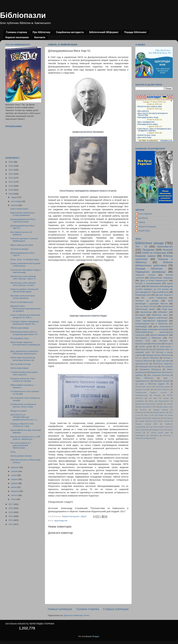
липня (14, 475)
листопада (16, 201)
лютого (15, 495)
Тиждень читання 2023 (146, 424)
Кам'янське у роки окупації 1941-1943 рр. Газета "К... (24, 277)
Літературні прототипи (148, 367)
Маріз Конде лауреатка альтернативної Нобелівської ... (25, 345)
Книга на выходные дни (22, 302)
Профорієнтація (141, 395)
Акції (151, 349)
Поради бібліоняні (135, 32)
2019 (11, 190)
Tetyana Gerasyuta (147, 227)
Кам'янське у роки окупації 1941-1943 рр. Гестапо (23, 284)
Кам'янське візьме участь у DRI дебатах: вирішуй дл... (25, 438)
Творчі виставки (163, 361)
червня (15, 479)
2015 (11, 512)
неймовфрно (140, 435)
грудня (14, 197)
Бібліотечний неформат (161, 278)
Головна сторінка (17, 32)
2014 (11, 516)
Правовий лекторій (162, 381)
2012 (11, 524)
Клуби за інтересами (154, 253)
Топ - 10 (141, 246)
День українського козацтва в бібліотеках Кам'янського (24, 352)
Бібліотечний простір (143, 387)
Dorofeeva (143, 218)
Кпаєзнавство (141, 412)
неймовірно (154, 435)
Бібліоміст (163, 312)
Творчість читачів (145, 275)
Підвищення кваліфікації (150, 272)
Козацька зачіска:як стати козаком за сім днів (23, 380)
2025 (11, 166)
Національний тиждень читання (151, 392)
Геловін (170, 404)
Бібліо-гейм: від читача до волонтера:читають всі (23, 359)
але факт (153, 398)
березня (15, 491)
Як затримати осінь (20, 338)
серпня (15, 471)
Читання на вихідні (19, 249)
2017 (11, 504)
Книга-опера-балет (19, 209)
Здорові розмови (161, 410)
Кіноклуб (168, 250)
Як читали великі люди (158, 433)
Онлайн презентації (153, 418)
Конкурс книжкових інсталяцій (154, 329)
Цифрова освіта (158, 430)
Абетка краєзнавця (19, 328)
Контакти (40, 37)
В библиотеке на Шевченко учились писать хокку (23, 405)
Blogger (96, 636)
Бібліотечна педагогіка (163, 364)
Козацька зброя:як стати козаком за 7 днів (22, 425)
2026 (11, 162)
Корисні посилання (17, 37)
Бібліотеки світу (160, 315)
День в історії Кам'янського (154, 281)
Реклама (157, 395)
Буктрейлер (146, 312)
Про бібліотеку (41, 32)
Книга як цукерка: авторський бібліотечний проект (24, 290)
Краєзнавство (61, 521)
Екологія (143, 410)
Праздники (148, 250)
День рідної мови (166, 407)
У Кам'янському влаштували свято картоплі (24, 373)
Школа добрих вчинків (21, 456)
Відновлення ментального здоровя (149, 404)
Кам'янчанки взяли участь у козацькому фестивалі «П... (25, 333)
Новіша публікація (60, 609)
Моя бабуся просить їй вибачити (21, 233)
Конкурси (169, 344)
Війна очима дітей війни (22, 245)
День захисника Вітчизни (158, 375)
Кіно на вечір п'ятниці (21, 364)
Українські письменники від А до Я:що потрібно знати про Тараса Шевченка (154, 427)
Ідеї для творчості (164, 295)
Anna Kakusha (145, 214)
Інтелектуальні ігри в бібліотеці (151, 324)
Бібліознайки (156, 344)
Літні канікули (167, 367)
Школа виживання (159, 335)
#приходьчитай (142, 364)
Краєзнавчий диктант (157, 412)
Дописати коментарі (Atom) (76, 615)
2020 (11, 186)
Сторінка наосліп (163, 421)
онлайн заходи (146, 347)
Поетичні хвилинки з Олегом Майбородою (24, 240)
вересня (15, 467)
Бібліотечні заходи (150, 243)
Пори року (167, 309)
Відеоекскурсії (164, 401)
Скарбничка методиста (70, 32)
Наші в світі (149, 415)
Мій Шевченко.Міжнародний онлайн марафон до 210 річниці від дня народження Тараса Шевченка (154, 289)
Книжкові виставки (143, 389)
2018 (11, 194)
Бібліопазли (23, 15)
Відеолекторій (141, 344)
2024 (11, 170)
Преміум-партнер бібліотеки (158, 355)
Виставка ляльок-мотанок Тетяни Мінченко (23, 297)
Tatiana (142, 222)
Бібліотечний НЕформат (104, 32)
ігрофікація (140, 401)
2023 (11, 174)
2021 (11, 182)
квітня (14, 487)
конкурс (166, 398)
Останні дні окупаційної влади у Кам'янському (26, 271)
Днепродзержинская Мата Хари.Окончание (23, 220)
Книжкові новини (145, 256)
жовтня (15, 205)
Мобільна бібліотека (162, 389)
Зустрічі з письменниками (148, 283)
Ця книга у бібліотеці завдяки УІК (152, 384)
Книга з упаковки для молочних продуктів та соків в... (25, 316)
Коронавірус (141, 326)
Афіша (151, 401)
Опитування (168, 418)
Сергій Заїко (144, 231)
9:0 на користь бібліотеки (147, 358)
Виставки (163, 341)
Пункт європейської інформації (151, 321)
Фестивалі (140, 315)
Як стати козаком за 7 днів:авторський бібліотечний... (21, 445)
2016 (11, 508)
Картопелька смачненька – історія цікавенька (23, 214)
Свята (138, 318)
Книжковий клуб (143, 295)
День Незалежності (163, 326)
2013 (11, 520)
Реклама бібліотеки (149, 269)
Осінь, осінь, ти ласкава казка (25, 259)
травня (15, 483)
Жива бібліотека (144, 378)
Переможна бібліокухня (150, 369)
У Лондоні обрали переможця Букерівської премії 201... (25, 323)
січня (14, 499)
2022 (11, 178)
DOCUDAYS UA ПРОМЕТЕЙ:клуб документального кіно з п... (24, 417)
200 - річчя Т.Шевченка (154, 298)
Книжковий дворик (163, 387)
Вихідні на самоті (19, 411)
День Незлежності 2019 (147, 407)
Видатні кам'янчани (158, 318)
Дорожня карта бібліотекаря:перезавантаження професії (26, 308)
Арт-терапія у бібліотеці (148, 338)
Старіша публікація (116, 609)
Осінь (13, 452)
